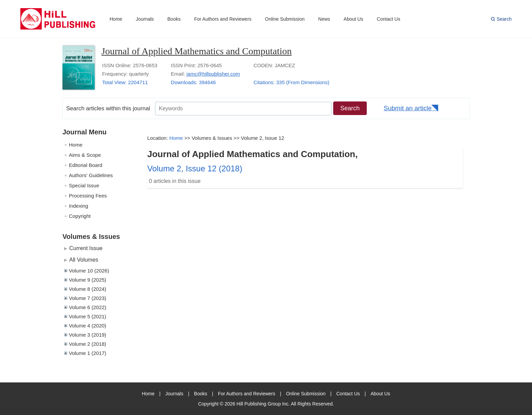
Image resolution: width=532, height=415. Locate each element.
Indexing (79, 206)
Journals (145, 19)
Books (174, 19)
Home (116, 19)
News (324, 19)
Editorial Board (85, 165)
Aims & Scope (85, 155)
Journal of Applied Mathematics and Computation (197, 51)
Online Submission (285, 19)
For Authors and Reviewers (223, 19)
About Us (354, 19)
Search (504, 19)
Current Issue (86, 248)
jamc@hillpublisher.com (213, 74)
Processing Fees (88, 196)
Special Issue (84, 185)
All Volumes (84, 260)
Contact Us (388, 19)
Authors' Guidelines (91, 175)
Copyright (80, 216)
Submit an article (408, 108)
